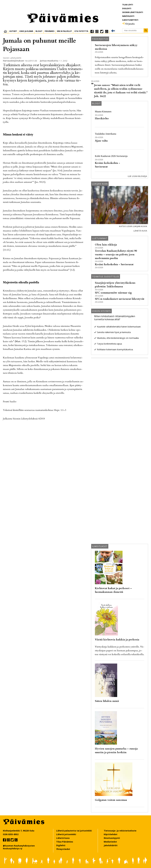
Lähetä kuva (140, 231)
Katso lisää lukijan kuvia (133, 226)
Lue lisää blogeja (137, 176)
